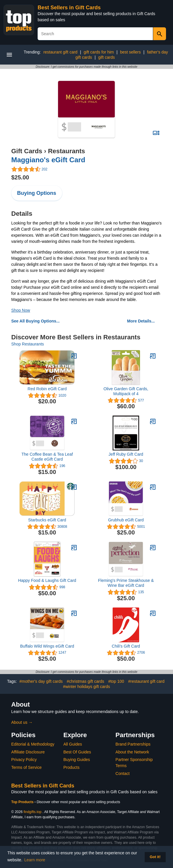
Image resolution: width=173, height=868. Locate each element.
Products (71, 767)
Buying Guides (77, 760)
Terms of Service (27, 767)
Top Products (23, 802)
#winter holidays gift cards (86, 687)
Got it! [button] (155, 857)
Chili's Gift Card (126, 646)
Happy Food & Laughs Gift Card (47, 580)
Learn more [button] (35, 860)
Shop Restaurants (28, 344)
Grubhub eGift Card (126, 520)
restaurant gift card (61, 52)
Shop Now (21, 310)
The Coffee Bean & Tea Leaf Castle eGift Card (47, 457)
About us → (22, 722)
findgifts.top (33, 812)
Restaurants (66, 151)
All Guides (73, 744)
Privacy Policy (24, 760)
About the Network (132, 752)
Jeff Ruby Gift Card (126, 454)
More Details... (141, 321)
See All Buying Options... (36, 321)
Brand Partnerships (133, 744)
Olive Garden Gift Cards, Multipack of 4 (126, 391)
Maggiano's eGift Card (48, 160)
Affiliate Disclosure (28, 752)
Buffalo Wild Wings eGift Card (47, 646)
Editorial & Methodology (33, 744)
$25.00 (20, 177)
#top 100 (116, 681)
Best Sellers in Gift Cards (69, 8)
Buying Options (37, 193)
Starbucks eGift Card (47, 520)
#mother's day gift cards (41, 681)
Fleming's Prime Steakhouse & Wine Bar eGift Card (126, 583)
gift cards (107, 57)
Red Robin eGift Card (47, 389)
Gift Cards (27, 151)
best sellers (131, 52)
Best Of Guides (77, 752)
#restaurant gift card (146, 681)
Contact (123, 773)
